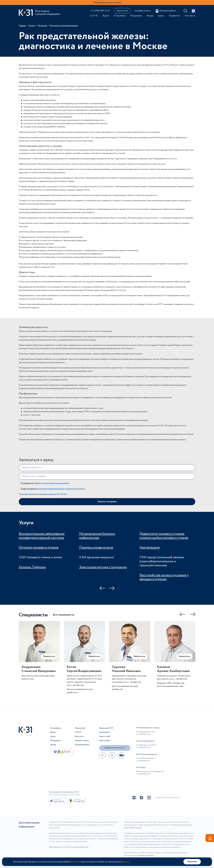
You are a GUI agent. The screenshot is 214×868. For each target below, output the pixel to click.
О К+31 (94, 16)
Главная (22, 26)
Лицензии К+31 (106, 728)
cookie (75, 862)
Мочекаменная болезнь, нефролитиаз (97, 536)
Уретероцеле (150, 548)
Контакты (190, 16)
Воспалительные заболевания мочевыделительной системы (42, 536)
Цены (161, 16)
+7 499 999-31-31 (143, 734)
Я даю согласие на (52, 489)
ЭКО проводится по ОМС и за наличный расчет (69, 847)
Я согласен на (44, 483)
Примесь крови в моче (96, 548)
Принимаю (192, 862)
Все (64, 615)
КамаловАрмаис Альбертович (173, 669)
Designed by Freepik (145, 855)
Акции (150, 16)
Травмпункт (105, 732)
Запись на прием (107, 502)
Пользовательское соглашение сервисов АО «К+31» (43, 494)
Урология (43, 26)
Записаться (122, 11)
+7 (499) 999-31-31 (100, 11)
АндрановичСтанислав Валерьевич (39, 669)
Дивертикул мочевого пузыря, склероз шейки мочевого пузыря (164, 536)
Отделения (120, 16)
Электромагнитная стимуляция (103, 567)
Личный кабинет (82, 745)
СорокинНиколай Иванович (126, 669)
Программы (136, 16)
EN (112, 755)
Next (112, 588)
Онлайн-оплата (143, 11)
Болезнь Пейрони (32, 567)
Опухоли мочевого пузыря (39, 548)
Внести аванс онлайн (133, 828)
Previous (102, 588)
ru (103, 755)
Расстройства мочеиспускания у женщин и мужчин (164, 577)
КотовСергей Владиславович (84, 669)
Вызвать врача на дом (115, 748)
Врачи (106, 16)
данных (126, 862)
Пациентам (174, 16)
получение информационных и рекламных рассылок (61, 489)
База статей (105, 736)
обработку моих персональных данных (51, 483)
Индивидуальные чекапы (107, 2)
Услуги (32, 26)
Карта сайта (105, 741)
